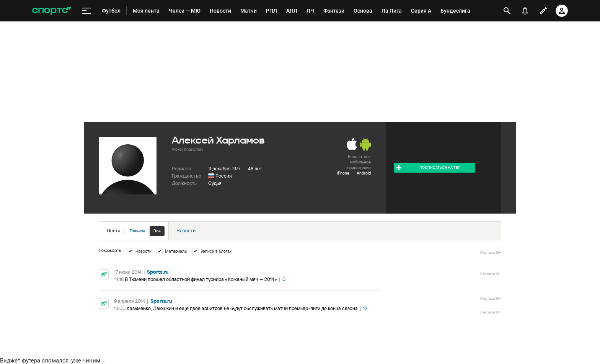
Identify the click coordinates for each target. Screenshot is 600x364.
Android (364, 173)
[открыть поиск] (507, 11)
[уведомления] (525, 11)
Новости (186, 231)
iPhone (343, 173)
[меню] (86, 11)
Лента (136, 231)
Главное (138, 231)
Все (157, 231)
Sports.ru (158, 272)
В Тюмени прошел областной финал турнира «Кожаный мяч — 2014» (201, 279)
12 (365, 308)
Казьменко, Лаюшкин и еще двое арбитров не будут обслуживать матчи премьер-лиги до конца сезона (242, 308)
